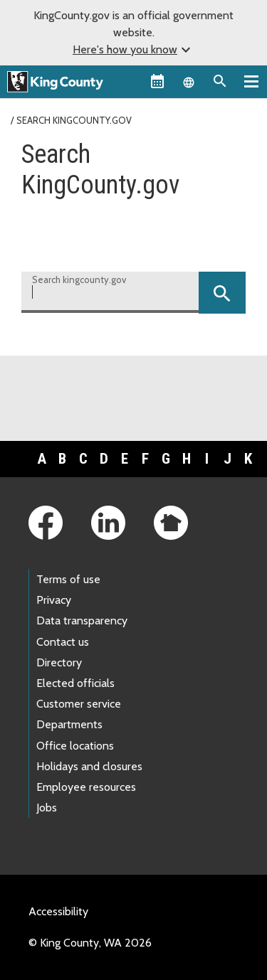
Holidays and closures (89, 766)
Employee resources (86, 787)
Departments (69, 724)
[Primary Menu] (251, 81)
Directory (59, 662)
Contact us (63, 642)
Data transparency (82, 621)
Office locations (75, 746)
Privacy (54, 600)
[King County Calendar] (157, 81)
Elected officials (75, 683)
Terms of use (68, 579)
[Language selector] (189, 81)
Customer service (79, 704)
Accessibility (58, 911)
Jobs (47, 808)
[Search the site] (220, 81)
